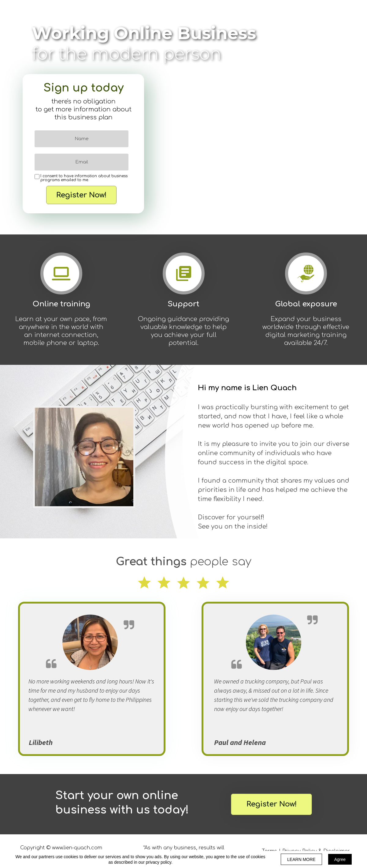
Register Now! (81, 195)
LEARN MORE (301, 859)
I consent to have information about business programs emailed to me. (84, 178)
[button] (271, 804)
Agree (340, 859)
